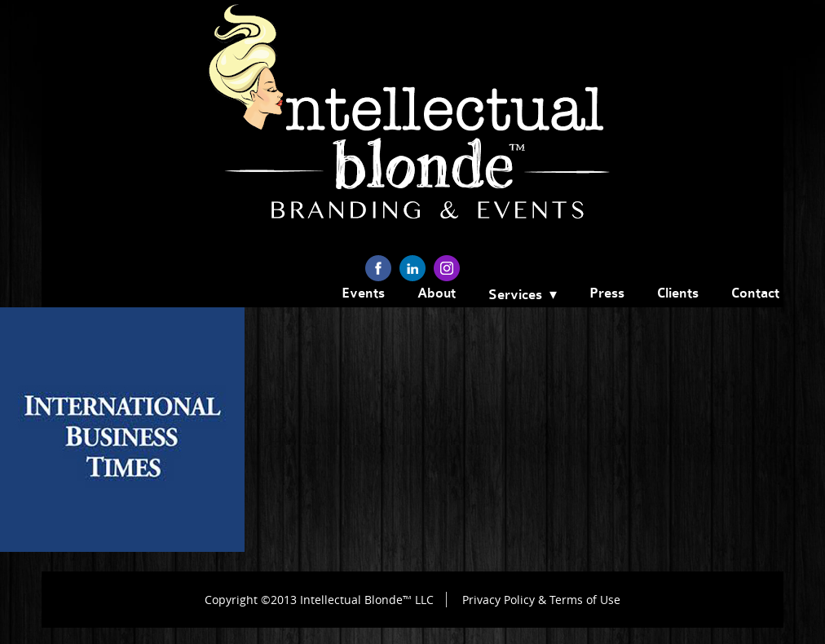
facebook (378, 268)
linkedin (412, 268)
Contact (755, 293)
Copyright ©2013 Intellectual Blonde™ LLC (319, 600)
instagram (447, 268)
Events (363, 293)
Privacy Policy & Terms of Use (541, 600)
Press (607, 293)
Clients (678, 293)
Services (515, 295)
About (437, 293)
